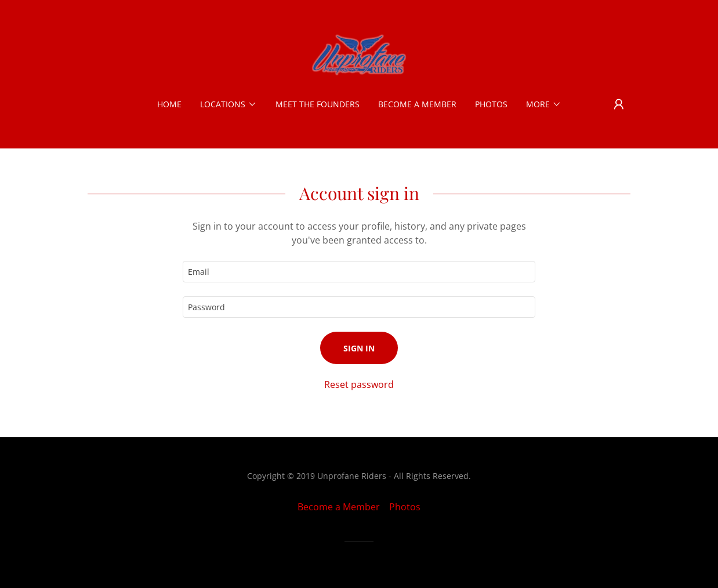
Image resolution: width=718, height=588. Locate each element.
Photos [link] (491, 104)
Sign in (359, 348)
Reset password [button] (359, 384)
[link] (359, 55)
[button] (229, 104)
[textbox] (359, 272)
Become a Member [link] (417, 104)
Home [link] (169, 104)
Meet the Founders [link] (318, 104)
